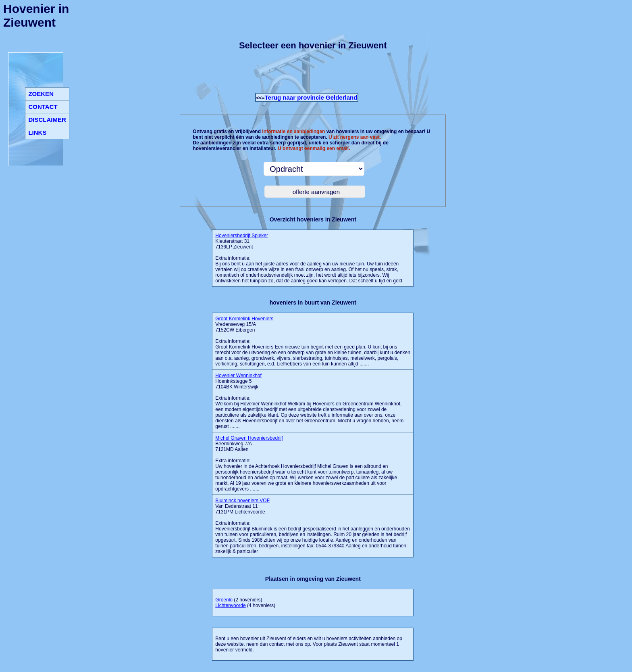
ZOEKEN (41, 94)
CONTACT (43, 107)
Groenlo (224, 600)
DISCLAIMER (47, 120)
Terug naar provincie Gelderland (311, 97)
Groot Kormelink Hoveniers (244, 319)
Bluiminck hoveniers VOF (242, 501)
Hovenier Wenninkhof (238, 376)
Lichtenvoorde (230, 605)
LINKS (37, 133)
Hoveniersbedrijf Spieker (242, 236)
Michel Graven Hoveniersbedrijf (249, 438)
